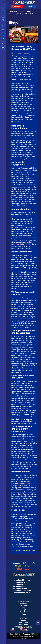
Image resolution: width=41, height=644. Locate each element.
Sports (24, 621)
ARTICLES (19, 12)
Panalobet (24, 603)
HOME (12, 12)
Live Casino (24, 625)
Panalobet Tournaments (22, 591)
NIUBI (33, 550)
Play (24, 608)
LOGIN (30, 6)
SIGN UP (17, 6)
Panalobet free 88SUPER (23, 550)
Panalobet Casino (20, 584)
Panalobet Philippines (21, 580)
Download (24, 612)
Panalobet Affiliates (20, 593)
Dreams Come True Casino (22, 494)
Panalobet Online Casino (21, 484)
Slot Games (24, 623)
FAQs (24, 610)
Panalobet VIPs (19, 582)
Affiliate (24, 606)
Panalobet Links (19, 586)
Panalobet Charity (20, 588)
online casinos (17, 195)
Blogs (24, 614)
